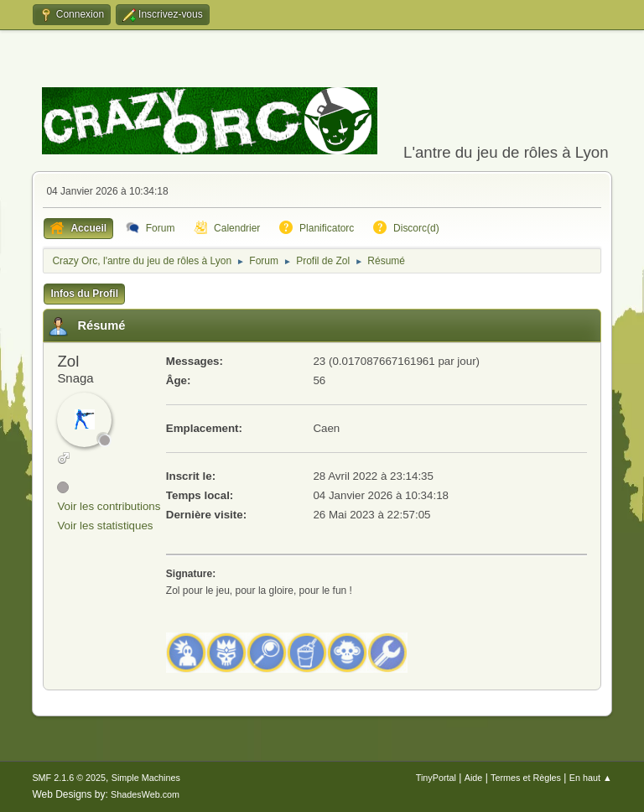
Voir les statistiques (105, 526)
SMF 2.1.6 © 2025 (69, 778)
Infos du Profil (84, 294)
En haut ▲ (591, 778)
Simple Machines (146, 778)
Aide (474, 778)
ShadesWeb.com (145, 794)
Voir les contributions (109, 506)
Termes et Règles (526, 778)
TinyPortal (436, 778)
